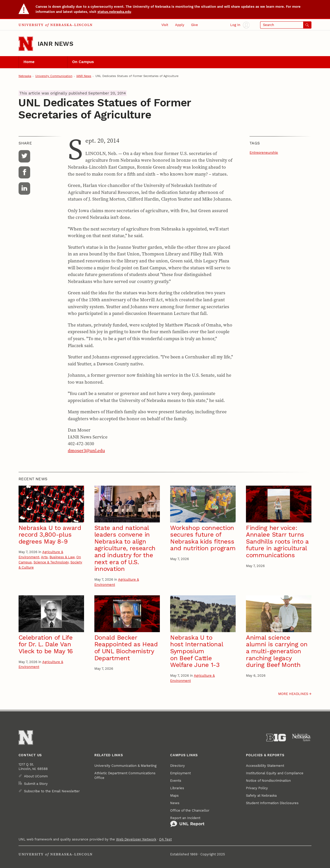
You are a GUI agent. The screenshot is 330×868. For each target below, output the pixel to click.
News (175, 803)
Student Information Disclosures (272, 803)
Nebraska (25, 76)
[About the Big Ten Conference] (276, 738)
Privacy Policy (257, 788)
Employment (180, 773)
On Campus (83, 62)
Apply (180, 25)
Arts (44, 557)
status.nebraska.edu (114, 12)
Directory (178, 766)
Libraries (177, 788)
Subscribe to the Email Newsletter (52, 791)
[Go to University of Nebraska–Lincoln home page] (26, 44)
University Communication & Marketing (125, 766)
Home (29, 62)
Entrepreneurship (264, 153)
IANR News (55, 44)
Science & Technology (51, 562)
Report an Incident (187, 822)
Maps (174, 796)
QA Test (165, 839)
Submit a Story (36, 784)
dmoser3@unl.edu (86, 451)
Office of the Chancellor (190, 810)
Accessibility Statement (265, 766)
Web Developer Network (136, 839)
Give (195, 25)
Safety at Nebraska (261, 796)
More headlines (293, 694)
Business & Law (62, 557)
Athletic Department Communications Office (125, 775)
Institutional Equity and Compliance (275, 773)
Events (176, 781)
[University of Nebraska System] (302, 738)
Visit (165, 25)
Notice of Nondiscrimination (268, 781)
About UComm (36, 776)
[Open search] (286, 25)
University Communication (54, 76)
